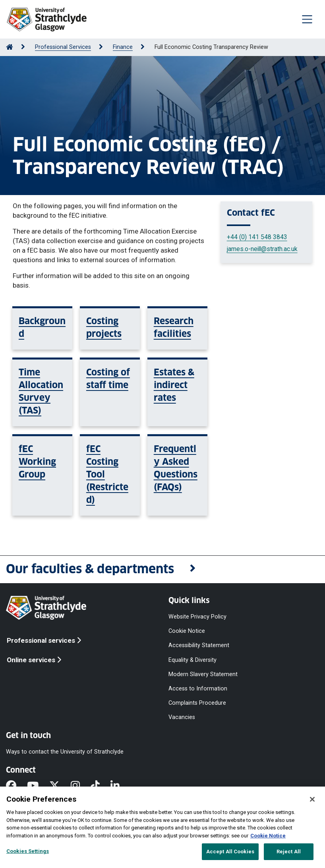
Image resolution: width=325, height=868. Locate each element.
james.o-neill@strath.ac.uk (262, 249)
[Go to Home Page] (10, 47)
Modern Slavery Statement (203, 674)
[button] (162, 569)
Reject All (289, 852)
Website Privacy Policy (197, 617)
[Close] (312, 799)
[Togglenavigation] (307, 19)
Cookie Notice (187, 631)
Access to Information (198, 689)
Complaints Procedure (197, 703)
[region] (162, 827)
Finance (123, 47)
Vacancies (182, 717)
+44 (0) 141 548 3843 (257, 237)
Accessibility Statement (199, 645)
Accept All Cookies (230, 852)
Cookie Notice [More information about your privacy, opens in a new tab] (268, 836)
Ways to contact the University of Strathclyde (65, 752)
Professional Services (63, 47)
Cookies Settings (28, 851)
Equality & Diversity (192, 660)
